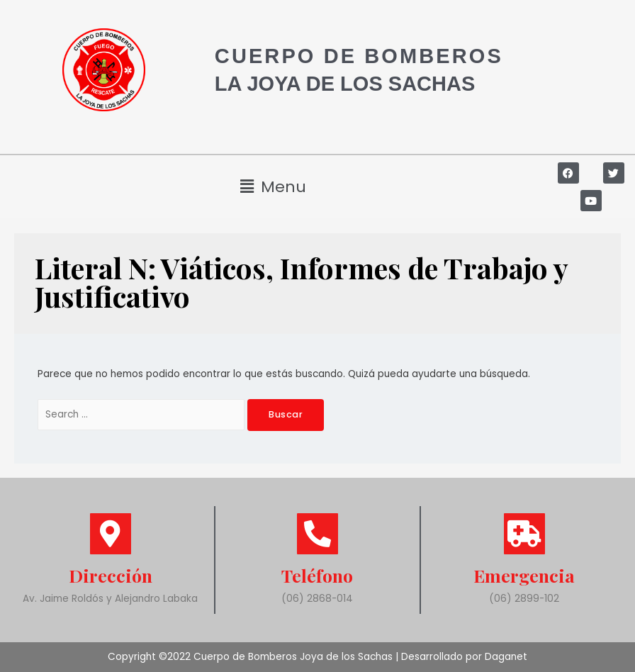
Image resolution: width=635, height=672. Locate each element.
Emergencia (524, 575)
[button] (274, 187)
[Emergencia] (524, 534)
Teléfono (317, 575)
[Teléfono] (317, 534)
